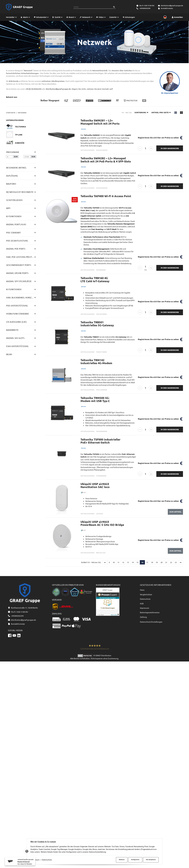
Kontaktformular (167, 8)
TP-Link (19, 135)
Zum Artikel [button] (175, 512)
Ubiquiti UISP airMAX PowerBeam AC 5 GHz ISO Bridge (102, 523)
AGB (142, 603)
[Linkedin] (19, 842)
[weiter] (181, 562)
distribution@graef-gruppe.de (172, 6)
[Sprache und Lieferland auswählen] (165, 17)
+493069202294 (145, 8)
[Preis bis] (27, 157)
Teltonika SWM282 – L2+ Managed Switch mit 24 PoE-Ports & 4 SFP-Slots (106, 160)
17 (147, 562)
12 (123, 562)
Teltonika (20, 127)
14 (133, 562)
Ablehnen (122, 860)
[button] (175, 112)
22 (171, 562)
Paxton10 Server (24, 863)
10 (114, 562)
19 (157, 562)
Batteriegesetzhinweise (150, 612)
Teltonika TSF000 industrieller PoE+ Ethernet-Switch (100, 441)
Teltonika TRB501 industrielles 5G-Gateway (97, 324)
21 (166, 562)
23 (176, 562)
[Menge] (145, 148)
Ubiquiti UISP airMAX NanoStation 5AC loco (95, 485)
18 (152, 562)
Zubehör (20, 143)
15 (137, 562)
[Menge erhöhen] (151, 148)
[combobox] (93, 7)
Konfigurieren (135, 860)
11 (118, 562)
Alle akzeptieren (151, 860)
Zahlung (143, 617)
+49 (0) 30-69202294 (33, 89)
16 (142, 562)
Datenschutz (47, 860)
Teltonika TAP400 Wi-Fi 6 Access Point (106, 196)
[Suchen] (114, 7)
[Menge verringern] (140, 148)
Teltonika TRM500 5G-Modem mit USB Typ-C (95, 399)
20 (162, 562)
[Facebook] (10, 842)
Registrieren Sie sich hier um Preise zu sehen (158, 138)
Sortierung (142, 112)
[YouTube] (14, 842)
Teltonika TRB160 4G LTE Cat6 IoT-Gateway (95, 280)
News (142, 590)
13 (128, 562)
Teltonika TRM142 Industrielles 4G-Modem (96, 362)
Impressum (145, 608)
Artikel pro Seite (161, 112)
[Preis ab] (10, 157)
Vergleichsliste (146, 594)
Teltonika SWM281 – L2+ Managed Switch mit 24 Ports (100, 122)
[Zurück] (105, 562)
